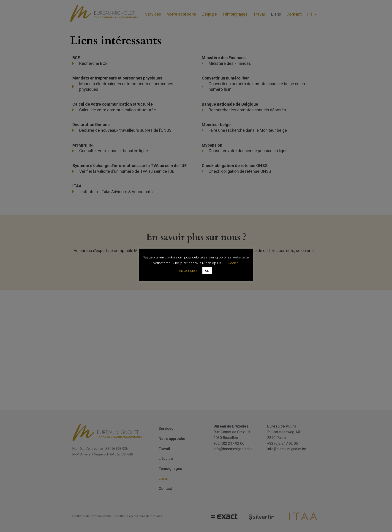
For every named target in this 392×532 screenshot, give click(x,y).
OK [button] (207, 271)
